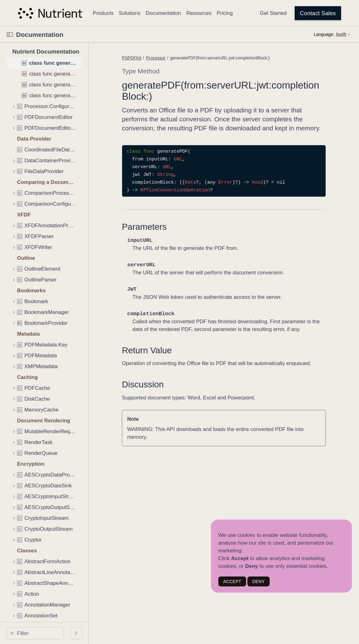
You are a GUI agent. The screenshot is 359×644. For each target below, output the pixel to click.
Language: (324, 34)
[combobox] (55, 633)
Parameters (171, 236)
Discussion (169, 409)
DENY (259, 581)
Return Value (173, 367)
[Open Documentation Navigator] (10, 35)
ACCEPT (232, 581)
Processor (182, 58)
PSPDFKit (158, 58)
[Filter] (55, 633)
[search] (52, 633)
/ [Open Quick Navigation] (111, 633)
